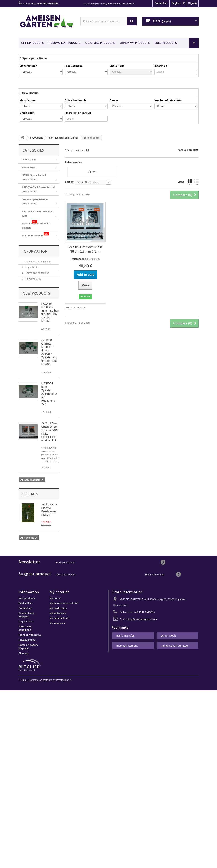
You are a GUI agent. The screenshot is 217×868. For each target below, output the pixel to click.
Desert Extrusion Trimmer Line (38, 214)
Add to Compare (75, 307)
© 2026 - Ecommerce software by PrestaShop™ (45, 680)
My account (59, 592)
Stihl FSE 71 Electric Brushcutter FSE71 (49, 510)
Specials (30, 494)
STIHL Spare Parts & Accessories (34, 177)
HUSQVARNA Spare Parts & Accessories (39, 189)
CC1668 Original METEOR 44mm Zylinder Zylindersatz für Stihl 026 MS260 (49, 352)
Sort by (69, 182)
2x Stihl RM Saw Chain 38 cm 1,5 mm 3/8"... (85, 249)
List (196, 182)
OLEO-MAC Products (100, 43)
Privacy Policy (33, 279)
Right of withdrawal (30, 635)
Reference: (77, 259)
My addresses (58, 613)
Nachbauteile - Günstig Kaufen (36, 225)
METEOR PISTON (36, 235)
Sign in (192, 3)
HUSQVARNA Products (64, 43)
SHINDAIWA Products (135, 43)
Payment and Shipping (38, 261)
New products (36, 293)
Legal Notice (32, 267)
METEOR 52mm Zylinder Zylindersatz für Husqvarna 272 (49, 394)
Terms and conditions (37, 273)
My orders (55, 598)
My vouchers (57, 623)
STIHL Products (32, 43)
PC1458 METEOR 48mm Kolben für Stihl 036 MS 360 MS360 (50, 312)
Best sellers (26, 603)
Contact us (161, 3)
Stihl (92, 172)
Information (35, 251)
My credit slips (58, 608)
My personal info (59, 618)
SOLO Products (166, 43)
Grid (190, 182)
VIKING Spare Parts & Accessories (35, 201)
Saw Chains (29, 160)
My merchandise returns (64, 603)
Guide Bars (29, 167)
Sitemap (23, 653)
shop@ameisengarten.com (142, 619)
